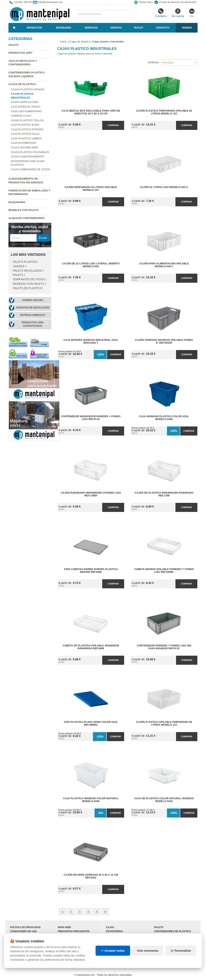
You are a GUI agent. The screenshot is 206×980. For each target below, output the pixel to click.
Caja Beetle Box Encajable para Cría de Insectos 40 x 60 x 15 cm (91, 112)
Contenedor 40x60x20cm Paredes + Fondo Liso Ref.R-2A (91, 418)
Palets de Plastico (28, 288)
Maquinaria (17, 202)
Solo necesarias (148, 951)
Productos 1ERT (21, 53)
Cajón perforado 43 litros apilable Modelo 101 (91, 189)
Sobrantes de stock (29, 279)
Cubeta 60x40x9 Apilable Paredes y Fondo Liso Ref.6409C (164, 571)
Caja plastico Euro (25, 125)
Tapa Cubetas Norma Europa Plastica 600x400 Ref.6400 (91, 571)
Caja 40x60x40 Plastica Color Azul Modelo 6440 (164, 418)
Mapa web (64, 927)
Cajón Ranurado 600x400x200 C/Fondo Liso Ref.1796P (91, 494)
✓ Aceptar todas (113, 951)
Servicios (91, 28)
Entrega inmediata (33, 315)
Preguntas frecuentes (74, 931)
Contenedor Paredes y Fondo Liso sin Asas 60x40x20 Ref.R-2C (164, 647)
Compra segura (33, 300)
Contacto (161, 13)
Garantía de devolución (33, 308)
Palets (13, 45)
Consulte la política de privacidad (25, 244)
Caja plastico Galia (25, 134)
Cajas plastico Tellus (27, 120)
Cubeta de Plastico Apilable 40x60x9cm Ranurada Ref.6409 (91, 647)
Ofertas (116, 28)
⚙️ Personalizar (181, 951)
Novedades (64, 28)
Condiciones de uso (23, 931)
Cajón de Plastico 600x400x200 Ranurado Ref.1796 (164, 494)
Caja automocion (23, 143)
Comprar (113, 125)
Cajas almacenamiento (28, 157)
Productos (34, 28)
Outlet (139, 28)
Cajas (110, 927)
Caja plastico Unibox (26, 138)
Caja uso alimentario (26, 111)
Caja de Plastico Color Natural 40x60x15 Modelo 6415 (164, 800)
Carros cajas (21, 116)
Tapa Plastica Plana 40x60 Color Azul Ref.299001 (91, 723)
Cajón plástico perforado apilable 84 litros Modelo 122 (164, 112)
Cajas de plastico (22, 84)
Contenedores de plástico (173, 931)
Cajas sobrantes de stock (31, 169)
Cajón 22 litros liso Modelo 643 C (164, 187)
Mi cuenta (178, 13)
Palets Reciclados (27, 271)
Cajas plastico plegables (30, 152)
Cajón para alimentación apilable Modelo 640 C (164, 265)
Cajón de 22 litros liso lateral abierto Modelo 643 (91, 265)
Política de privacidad (25, 927)
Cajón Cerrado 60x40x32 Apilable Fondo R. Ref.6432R (164, 341)
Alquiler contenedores (27, 218)
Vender (187, 28)
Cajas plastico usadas (28, 89)
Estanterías (114, 931)
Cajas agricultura (25, 102)
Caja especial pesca (26, 107)
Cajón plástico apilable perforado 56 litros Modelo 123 (164, 723)
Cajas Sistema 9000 (24, 147)
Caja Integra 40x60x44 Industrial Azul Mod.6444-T (91, 341)
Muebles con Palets (24, 210)
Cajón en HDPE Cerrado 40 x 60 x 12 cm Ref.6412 (91, 876)
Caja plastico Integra (27, 129)
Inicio (64, 42)
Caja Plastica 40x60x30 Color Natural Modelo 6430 (91, 800)
